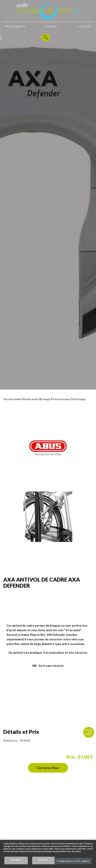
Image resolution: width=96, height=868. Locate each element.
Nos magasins (16, 26)
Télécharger (79, 399)
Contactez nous (48, 768)
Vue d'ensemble (12, 399)
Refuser (43, 860)
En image (45, 399)
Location (84, 26)
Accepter (16, 860)
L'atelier (52, 26)
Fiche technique (61, 399)
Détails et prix (31, 399)
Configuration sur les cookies (73, 861)
